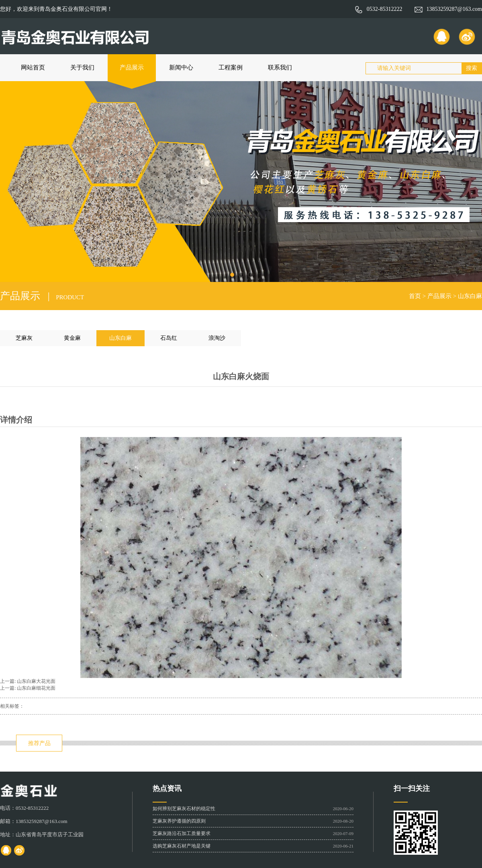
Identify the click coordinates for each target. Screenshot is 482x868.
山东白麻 (470, 296)
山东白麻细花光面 (36, 688)
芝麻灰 (24, 338)
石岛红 (169, 338)
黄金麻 (72, 338)
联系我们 (280, 67)
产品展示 (132, 67)
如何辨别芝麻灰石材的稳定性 (184, 809)
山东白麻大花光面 (36, 681)
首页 (415, 296)
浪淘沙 (217, 338)
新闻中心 (181, 67)
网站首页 (33, 67)
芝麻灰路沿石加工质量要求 (182, 833)
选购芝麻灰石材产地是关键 (182, 846)
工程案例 (231, 67)
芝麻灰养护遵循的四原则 (179, 821)
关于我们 (82, 67)
